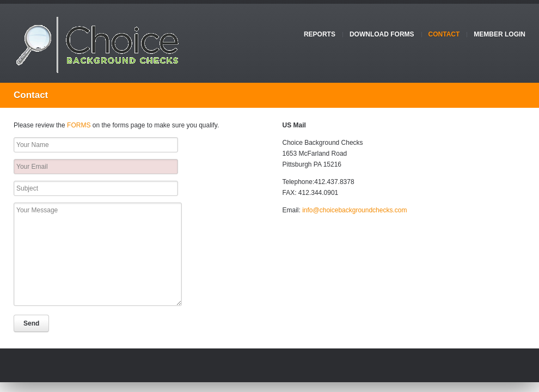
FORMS (79, 125)
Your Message (98, 254)
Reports (320, 34)
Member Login (500, 34)
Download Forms (382, 34)
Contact (444, 34)
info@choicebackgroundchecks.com (354, 210)
